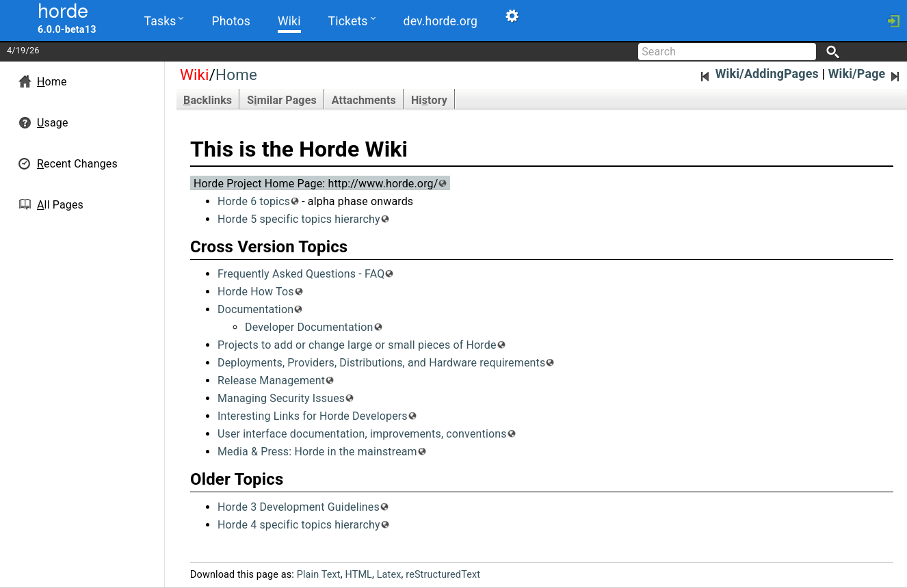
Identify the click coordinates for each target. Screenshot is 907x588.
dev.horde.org (441, 21)
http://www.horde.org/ (383, 184)
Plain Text (319, 575)
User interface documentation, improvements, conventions (362, 434)
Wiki (289, 21)
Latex (389, 575)
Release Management (271, 380)
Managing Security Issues (281, 398)
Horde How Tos (256, 292)
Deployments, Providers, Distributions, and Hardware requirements (381, 363)
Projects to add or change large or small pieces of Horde (357, 345)
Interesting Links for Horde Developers (313, 416)
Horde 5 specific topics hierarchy (299, 219)
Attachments (364, 100)
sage (53, 123)
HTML (358, 575)
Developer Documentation (309, 327)
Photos (231, 21)
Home (236, 75)
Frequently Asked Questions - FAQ (301, 274)
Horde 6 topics (254, 201)
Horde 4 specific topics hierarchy (299, 525)
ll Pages (60, 205)
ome (52, 82)
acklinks (208, 100)
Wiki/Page (865, 73)
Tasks (164, 20)
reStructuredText (443, 575)
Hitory (429, 100)
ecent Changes (77, 164)
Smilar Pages (282, 100)
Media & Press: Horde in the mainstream (317, 452)
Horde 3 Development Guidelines (299, 507)
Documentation (255, 309)
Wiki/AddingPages (759, 73)
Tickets (352, 20)
